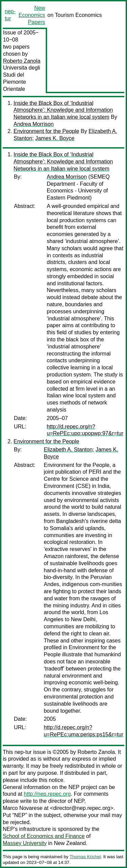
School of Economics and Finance (44, 836)
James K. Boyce (55, 138)
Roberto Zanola (22, 61)
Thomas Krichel (85, 857)
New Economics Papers (32, 15)
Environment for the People (46, 131)
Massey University (25, 843)
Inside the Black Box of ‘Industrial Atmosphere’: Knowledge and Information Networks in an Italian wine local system (63, 110)
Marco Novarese (23, 808)
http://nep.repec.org (47, 794)
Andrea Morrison (34, 124)
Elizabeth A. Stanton (68, 450)
